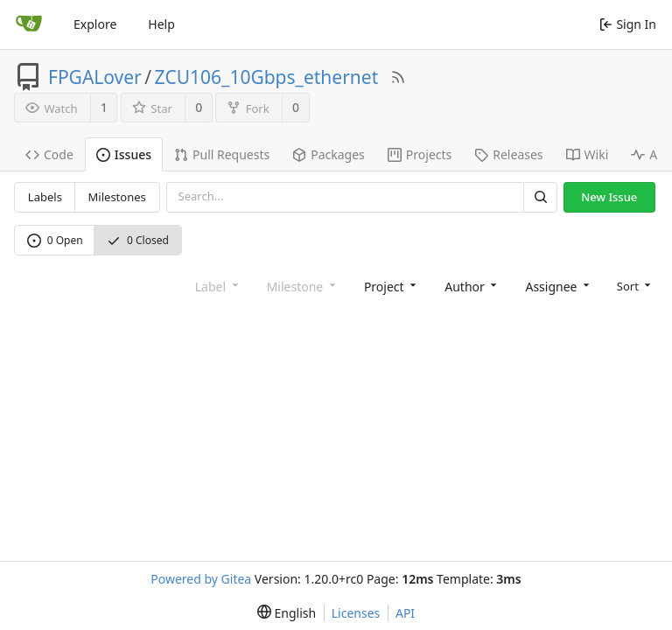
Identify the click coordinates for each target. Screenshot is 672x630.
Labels (45, 197)
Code (49, 154)
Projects (420, 154)
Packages (329, 154)
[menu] (633, 285)
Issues (124, 154)
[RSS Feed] (398, 77)
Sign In (628, 24)
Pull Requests (222, 154)
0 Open (55, 240)
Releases (508, 154)
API (405, 613)
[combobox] (388, 286)
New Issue (609, 197)
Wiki (588, 154)
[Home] (29, 24)
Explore (95, 24)
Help (161, 24)
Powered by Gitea (201, 579)
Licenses (356, 613)
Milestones (117, 197)
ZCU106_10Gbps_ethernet (267, 77)
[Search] (540, 197)
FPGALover (95, 77)
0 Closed (138, 240)
